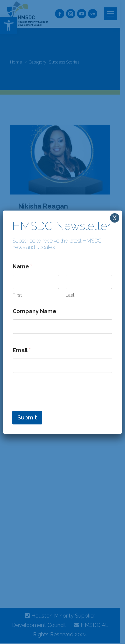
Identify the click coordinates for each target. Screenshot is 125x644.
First (17, 295)
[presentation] (63, 406)
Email (22, 350)
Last (70, 295)
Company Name (34, 311)
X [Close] (114, 218)
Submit (27, 417)
